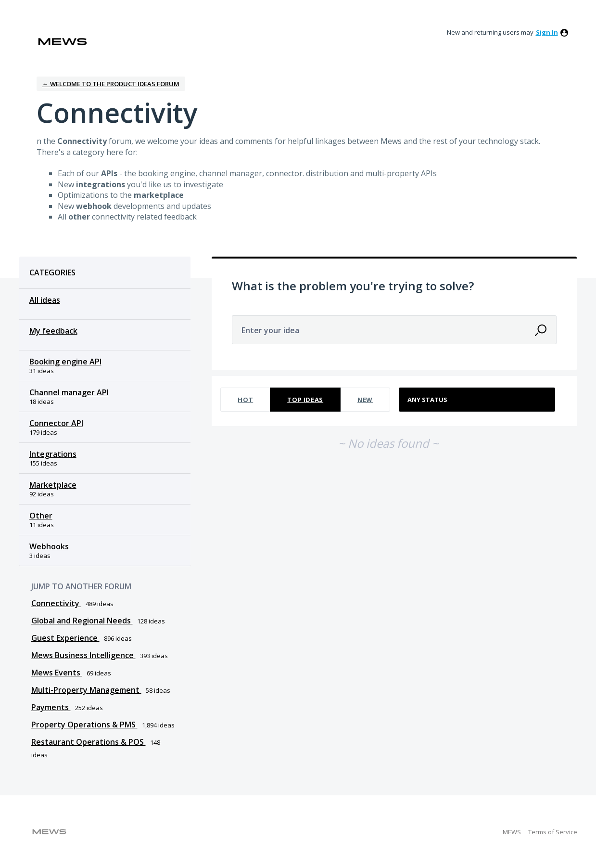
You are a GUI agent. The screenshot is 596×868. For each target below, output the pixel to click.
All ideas (45, 300)
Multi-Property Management (86, 690)
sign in (547, 32)
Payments (51, 707)
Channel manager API (69, 392)
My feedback (53, 331)
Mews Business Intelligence (83, 655)
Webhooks (49, 546)
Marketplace (53, 485)
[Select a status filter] (477, 400)
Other (41, 516)
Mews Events (57, 673)
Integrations (53, 454)
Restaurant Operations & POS (89, 742)
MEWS (512, 832)
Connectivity (56, 603)
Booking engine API (65, 362)
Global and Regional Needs (82, 621)
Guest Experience (65, 638)
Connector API (56, 423)
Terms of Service (553, 832)
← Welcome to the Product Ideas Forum (111, 84)
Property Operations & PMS (84, 725)
